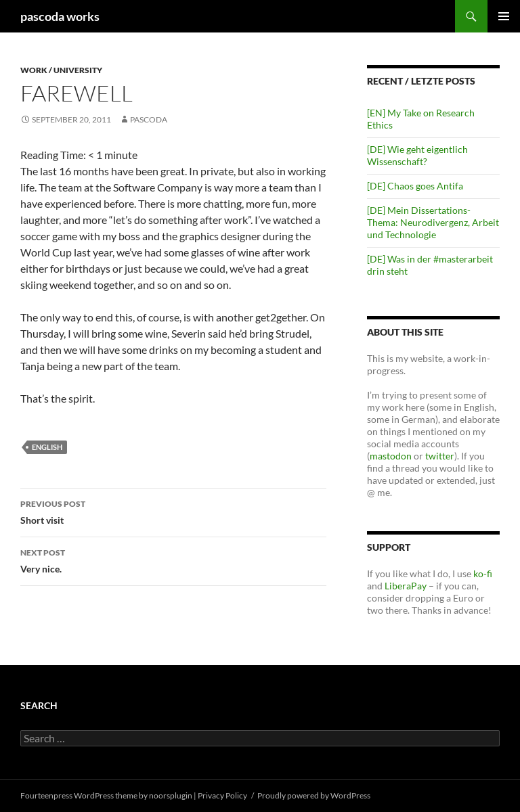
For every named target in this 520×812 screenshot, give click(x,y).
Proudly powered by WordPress (314, 795)
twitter (440, 456)
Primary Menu (504, 16)
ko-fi (482, 573)
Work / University (61, 70)
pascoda (149, 119)
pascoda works (60, 16)
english (47, 447)
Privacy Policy (222, 795)
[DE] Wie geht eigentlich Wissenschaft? (417, 155)
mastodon (391, 456)
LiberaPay (406, 586)
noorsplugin (171, 795)
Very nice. (173, 560)
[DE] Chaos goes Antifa (415, 186)
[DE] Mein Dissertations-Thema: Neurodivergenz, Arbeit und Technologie (433, 222)
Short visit (173, 511)
